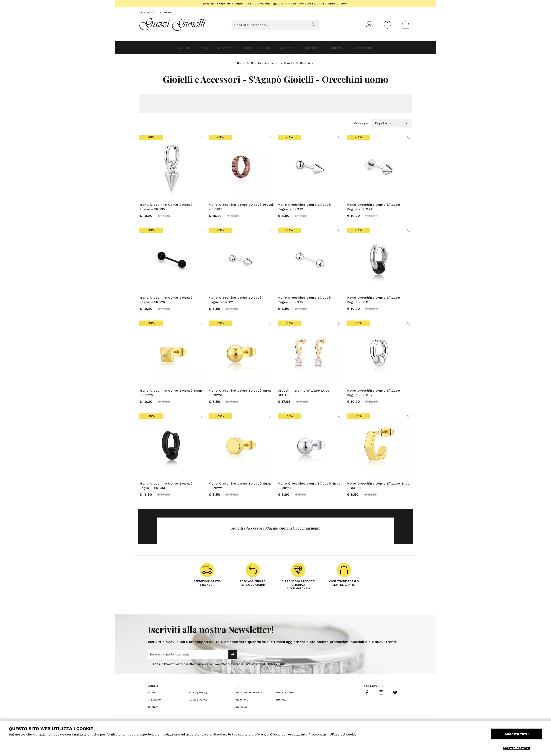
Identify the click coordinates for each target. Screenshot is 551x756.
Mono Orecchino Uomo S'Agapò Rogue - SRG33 (373, 303)
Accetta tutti (516, 738)
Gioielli (160, 49)
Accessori (322, 49)
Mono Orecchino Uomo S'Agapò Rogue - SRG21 (235, 303)
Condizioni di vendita (248, 701)
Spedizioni (241, 715)
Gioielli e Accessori (265, 65)
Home (241, 65)
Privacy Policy (173, 672)
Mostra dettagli (516, 748)
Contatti (147, 12)
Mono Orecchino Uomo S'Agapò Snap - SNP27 (309, 492)
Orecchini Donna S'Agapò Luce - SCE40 (305, 398)
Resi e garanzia (286, 701)
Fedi (265, 49)
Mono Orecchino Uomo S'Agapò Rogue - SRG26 (166, 303)
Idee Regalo (386, 49)
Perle (241, 49)
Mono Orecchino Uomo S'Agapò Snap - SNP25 (171, 398)
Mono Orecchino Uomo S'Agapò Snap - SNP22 (240, 492)
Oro (185, 49)
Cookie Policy (198, 708)
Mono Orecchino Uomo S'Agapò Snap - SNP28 (240, 398)
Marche (353, 49)
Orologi (291, 49)
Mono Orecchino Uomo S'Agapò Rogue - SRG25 (304, 303)
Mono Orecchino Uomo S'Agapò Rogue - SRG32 (373, 398)
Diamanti (212, 49)
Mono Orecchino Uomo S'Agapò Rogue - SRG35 (166, 209)
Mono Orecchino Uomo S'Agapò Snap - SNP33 (378, 492)
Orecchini (307, 65)
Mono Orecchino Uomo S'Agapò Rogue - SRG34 (166, 492)
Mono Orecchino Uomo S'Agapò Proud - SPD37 (241, 209)
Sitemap (281, 708)
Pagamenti (241, 708)
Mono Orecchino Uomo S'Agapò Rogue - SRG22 (304, 209)
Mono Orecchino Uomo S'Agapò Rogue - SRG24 (373, 209)
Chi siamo (165, 12)
